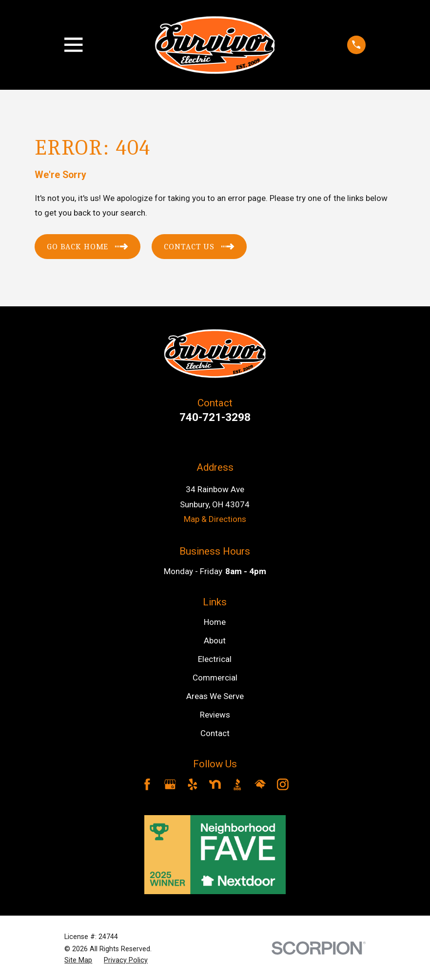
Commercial (215, 678)
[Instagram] (283, 784)
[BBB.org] (237, 784)
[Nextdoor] (215, 784)
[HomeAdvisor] (260, 784)
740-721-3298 (215, 417)
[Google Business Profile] (170, 784)
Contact (215, 733)
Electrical (215, 659)
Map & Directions (215, 519)
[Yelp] (193, 784)
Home (215, 622)
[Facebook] (147, 784)
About (215, 640)
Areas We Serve (215, 696)
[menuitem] (78, 960)
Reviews (215, 715)
